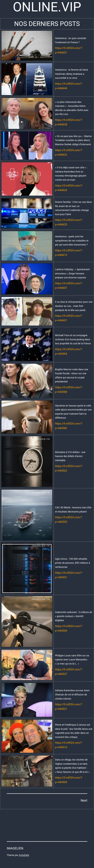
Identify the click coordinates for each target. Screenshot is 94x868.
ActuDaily (24, 855)
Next (84, 800)
